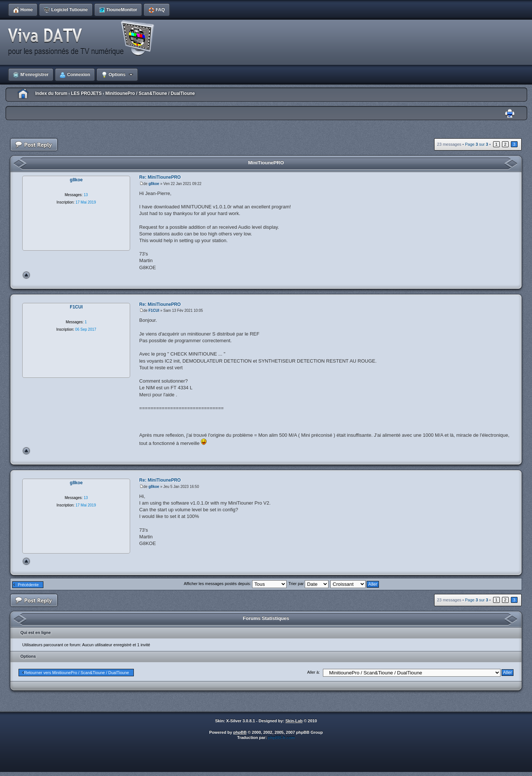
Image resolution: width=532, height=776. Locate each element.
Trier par (308, 584)
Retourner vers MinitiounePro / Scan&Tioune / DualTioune (77, 673)
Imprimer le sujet (510, 114)
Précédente (28, 585)
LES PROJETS (86, 93)
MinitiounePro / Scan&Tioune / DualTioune (150, 93)
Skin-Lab (294, 721)
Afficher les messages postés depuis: (235, 584)
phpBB (240, 732)
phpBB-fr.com (282, 737)
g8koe (154, 184)
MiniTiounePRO (266, 163)
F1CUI (154, 311)
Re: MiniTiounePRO (160, 177)
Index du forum (51, 93)
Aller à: (313, 672)
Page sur (476, 144)
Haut (26, 275)
